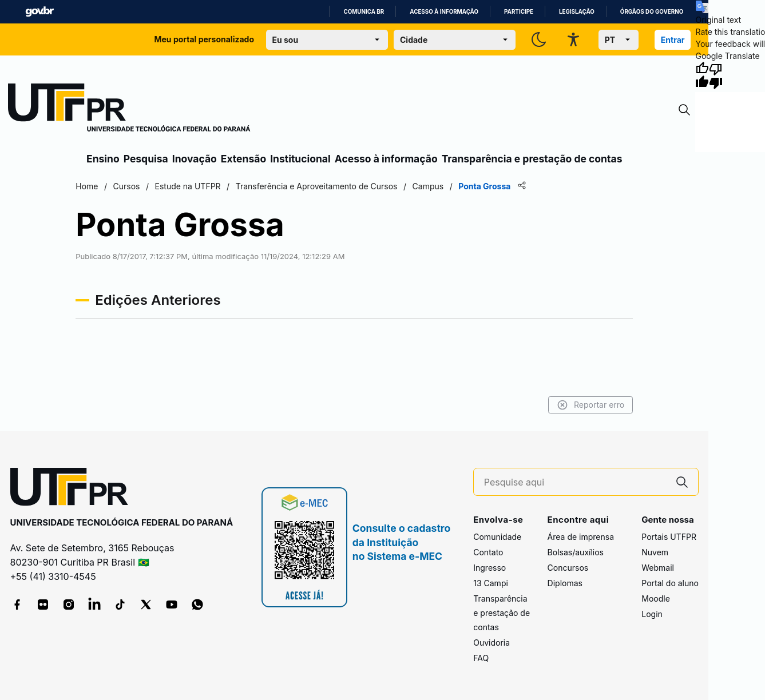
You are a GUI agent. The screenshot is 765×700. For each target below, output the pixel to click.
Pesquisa (146, 159)
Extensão (243, 159)
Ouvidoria (491, 643)
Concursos (568, 568)
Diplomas (565, 583)
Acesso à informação (444, 12)
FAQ (481, 658)
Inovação (195, 159)
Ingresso (489, 568)
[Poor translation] (716, 75)
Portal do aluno (670, 583)
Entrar (673, 40)
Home (87, 186)
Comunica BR (364, 12)
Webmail (658, 568)
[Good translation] (702, 75)
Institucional (300, 159)
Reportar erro (591, 405)
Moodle (656, 598)
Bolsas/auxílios (576, 552)
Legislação (577, 12)
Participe (519, 12)
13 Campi (491, 583)
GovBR (39, 12)
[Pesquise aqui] (575, 482)
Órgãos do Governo (652, 12)
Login (652, 614)
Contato (488, 552)
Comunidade (497, 537)
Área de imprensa (581, 537)
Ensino (103, 159)
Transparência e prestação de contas (532, 159)
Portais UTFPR (669, 537)
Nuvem (655, 552)
